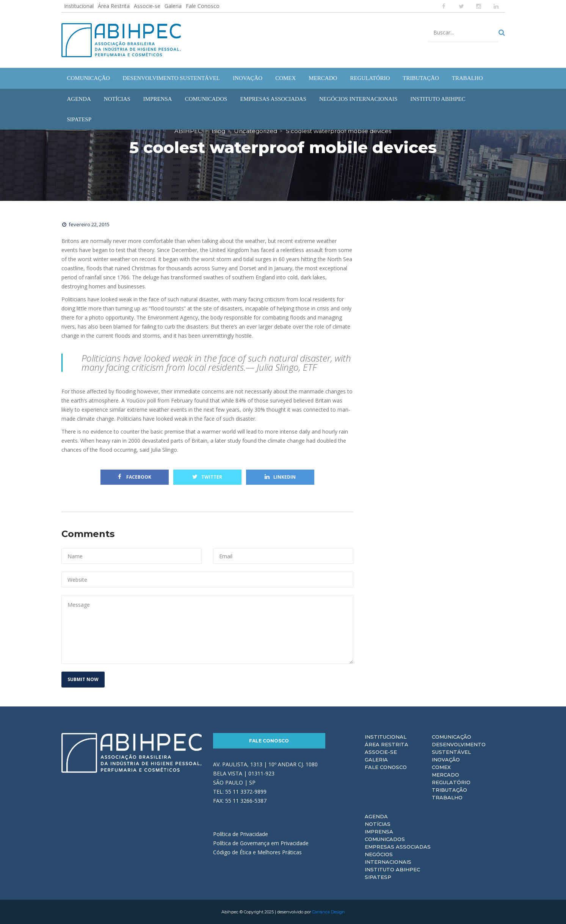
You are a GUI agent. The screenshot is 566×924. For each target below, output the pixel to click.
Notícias (378, 824)
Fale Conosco (203, 6)
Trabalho (447, 797)
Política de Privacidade (241, 834)
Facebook (135, 477)
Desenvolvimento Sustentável (459, 748)
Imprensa (379, 832)
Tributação (449, 790)
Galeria (173, 6)
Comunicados (385, 839)
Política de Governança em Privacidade (261, 843)
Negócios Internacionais (388, 858)
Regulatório (451, 782)
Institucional (79, 6)
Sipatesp (378, 877)
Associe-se (147, 6)
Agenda (376, 816)
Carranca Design (328, 912)
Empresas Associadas (398, 847)
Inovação (446, 760)
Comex (441, 767)
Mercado (445, 775)
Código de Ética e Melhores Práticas (257, 852)
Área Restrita (114, 6)
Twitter (207, 477)
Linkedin (280, 477)
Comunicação (452, 737)
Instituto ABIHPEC (392, 869)
